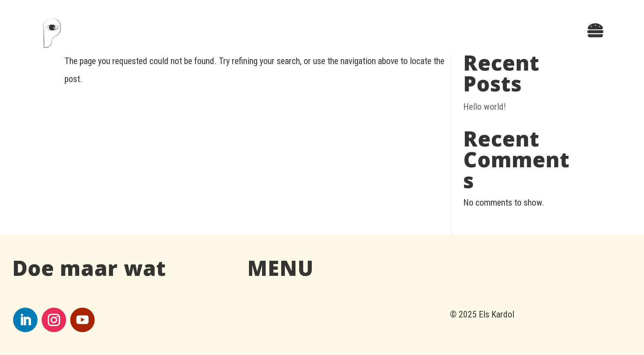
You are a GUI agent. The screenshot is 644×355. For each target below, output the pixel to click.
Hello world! (485, 107)
